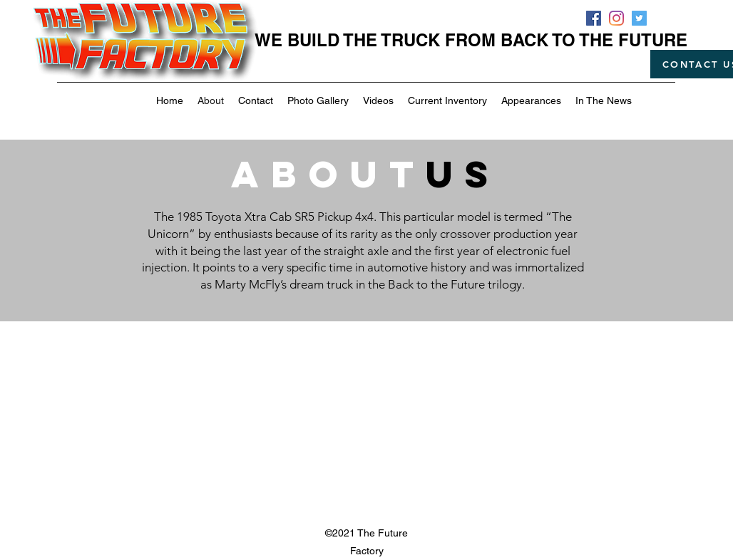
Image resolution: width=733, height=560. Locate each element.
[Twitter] (639, 18)
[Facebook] (594, 18)
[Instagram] (616, 18)
